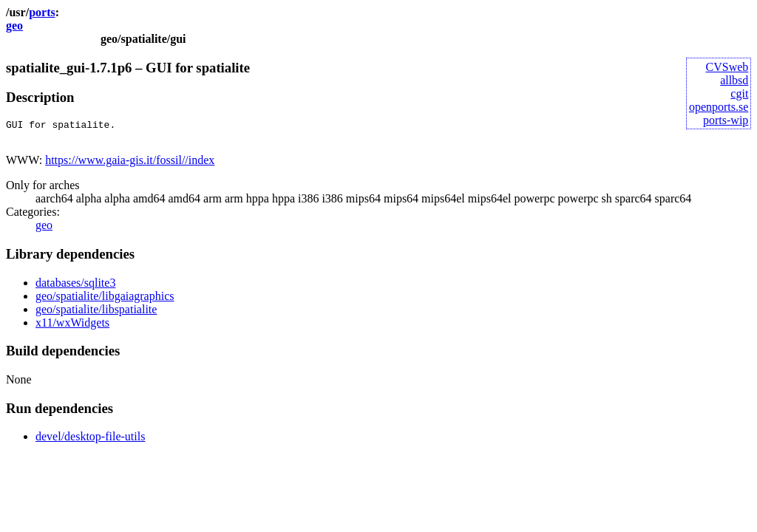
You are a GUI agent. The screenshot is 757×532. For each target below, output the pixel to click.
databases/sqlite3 (75, 287)
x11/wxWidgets (72, 327)
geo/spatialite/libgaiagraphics (105, 300)
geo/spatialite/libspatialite (96, 314)
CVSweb (727, 67)
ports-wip (726, 120)
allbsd (734, 80)
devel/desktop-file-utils (90, 441)
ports (42, 12)
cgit (739, 93)
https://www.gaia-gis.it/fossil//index (130, 164)
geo (14, 25)
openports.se (719, 107)
